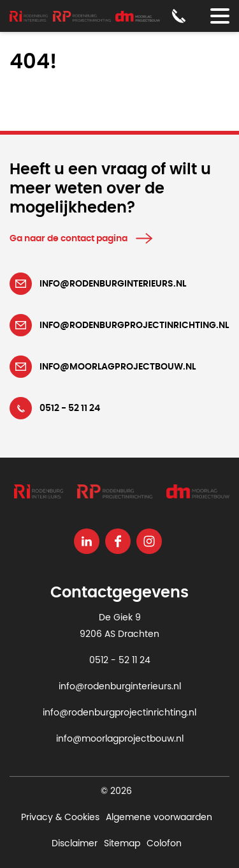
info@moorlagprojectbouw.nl (120, 739)
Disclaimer (75, 844)
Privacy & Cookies (60, 818)
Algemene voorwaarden (159, 818)
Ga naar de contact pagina (69, 239)
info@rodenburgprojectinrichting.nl (119, 713)
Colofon (164, 844)
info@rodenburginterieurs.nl (120, 687)
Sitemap (122, 844)
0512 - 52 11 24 (120, 661)
